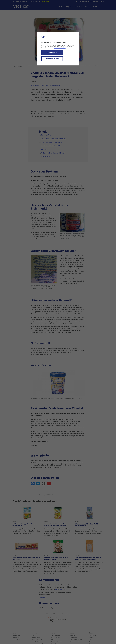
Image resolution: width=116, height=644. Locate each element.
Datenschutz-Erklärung (60, 48)
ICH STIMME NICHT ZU (52, 59)
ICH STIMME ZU (52, 52)
